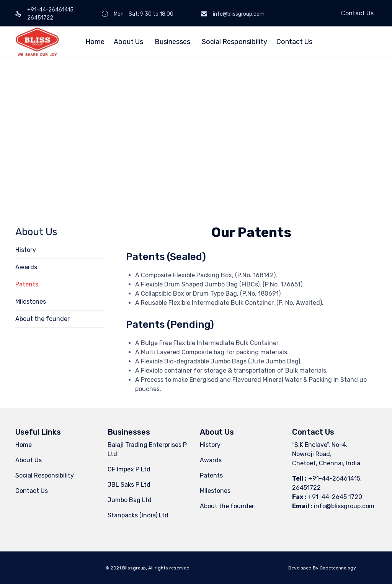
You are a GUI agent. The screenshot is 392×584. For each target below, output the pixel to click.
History (26, 250)
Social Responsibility (234, 42)
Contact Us (357, 13)
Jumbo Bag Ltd (130, 500)
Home (95, 42)
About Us (130, 42)
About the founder (42, 319)
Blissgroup (134, 568)
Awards (26, 267)
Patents (27, 284)
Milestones (31, 302)
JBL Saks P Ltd (129, 485)
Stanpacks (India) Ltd (138, 515)
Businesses (174, 42)
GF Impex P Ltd (129, 469)
